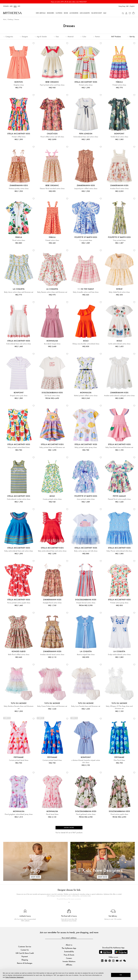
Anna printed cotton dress (86, 499)
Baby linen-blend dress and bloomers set (119, 447)
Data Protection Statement (15, 977)
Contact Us (25, 950)
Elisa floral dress (119, 760)
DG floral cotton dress (52, 396)
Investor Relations (69, 961)
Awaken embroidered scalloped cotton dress (119, 396)
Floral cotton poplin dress (119, 814)
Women (6, 6)
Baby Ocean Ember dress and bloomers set (52, 706)
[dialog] (69, 975)
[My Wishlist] (130, 13)
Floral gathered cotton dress (86, 814)
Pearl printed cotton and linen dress (52, 85)
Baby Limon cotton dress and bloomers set (19, 292)
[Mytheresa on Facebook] (106, 961)
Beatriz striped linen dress (86, 655)
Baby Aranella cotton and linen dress (86, 292)
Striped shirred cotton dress (86, 603)
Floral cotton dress (19, 240)
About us (69, 945)
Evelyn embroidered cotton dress (119, 655)
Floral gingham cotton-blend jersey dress (19, 814)
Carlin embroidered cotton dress (119, 344)
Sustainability (69, 951)
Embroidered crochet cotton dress (19, 499)
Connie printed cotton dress (52, 499)
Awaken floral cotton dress (119, 189)
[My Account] (126, 13)
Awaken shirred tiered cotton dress (52, 655)
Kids (15, 6)
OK (121, 975)
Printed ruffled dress (19, 137)
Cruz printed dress (86, 240)
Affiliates (69, 965)
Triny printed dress (119, 240)
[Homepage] (12, 13)
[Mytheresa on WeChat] (125, 961)
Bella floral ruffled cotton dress (19, 655)
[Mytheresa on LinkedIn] (102, 961)
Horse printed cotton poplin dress (19, 603)
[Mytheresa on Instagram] (113, 961)
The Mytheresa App (69, 948)
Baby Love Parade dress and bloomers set (86, 706)
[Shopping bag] (133, 13)
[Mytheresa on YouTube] (117, 961)
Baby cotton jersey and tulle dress (86, 551)
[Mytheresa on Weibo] (121, 961)
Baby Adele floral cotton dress (119, 292)
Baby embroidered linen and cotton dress (19, 551)
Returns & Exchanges (25, 963)
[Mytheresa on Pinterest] (110, 961)
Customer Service (25, 946)
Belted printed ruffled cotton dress (86, 396)
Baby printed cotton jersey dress (86, 447)
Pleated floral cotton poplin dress (119, 499)
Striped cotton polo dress (19, 396)
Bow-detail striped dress (52, 344)
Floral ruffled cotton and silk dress (52, 137)
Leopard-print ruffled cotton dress (86, 189)
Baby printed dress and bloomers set (52, 447)
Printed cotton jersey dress (119, 603)
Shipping (25, 960)
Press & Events (69, 955)
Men (11, 6)
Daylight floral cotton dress (52, 603)
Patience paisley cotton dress (19, 189)
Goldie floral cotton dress (119, 137)
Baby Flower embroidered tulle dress (119, 551)
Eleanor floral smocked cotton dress (52, 189)
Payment (25, 956)
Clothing (10, 20)
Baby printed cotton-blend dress (19, 447)
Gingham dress (19, 85)
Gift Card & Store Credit (25, 953)
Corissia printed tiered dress (19, 760)
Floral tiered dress (52, 814)
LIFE (19, 6)
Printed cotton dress (86, 85)
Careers (69, 958)
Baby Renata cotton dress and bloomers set (52, 292)
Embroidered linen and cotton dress (86, 137)
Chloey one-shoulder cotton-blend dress (86, 344)
